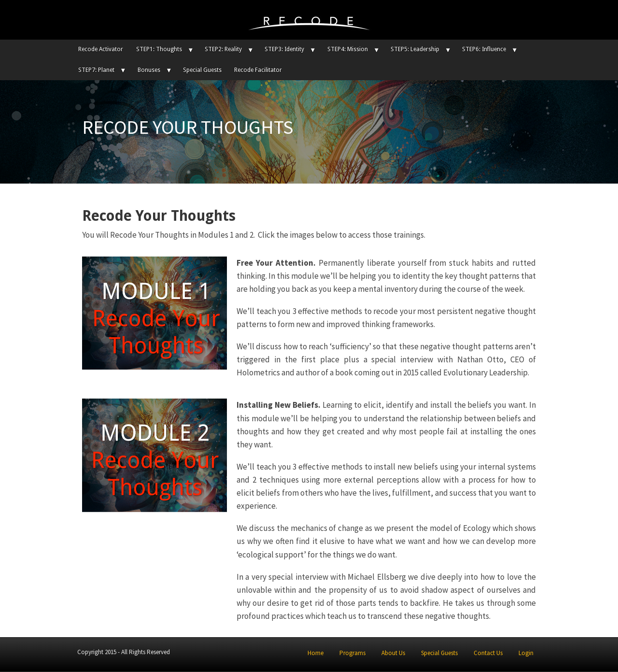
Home (316, 653)
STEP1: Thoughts (159, 49)
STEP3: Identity (284, 49)
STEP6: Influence (484, 49)
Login (526, 653)
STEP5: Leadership (415, 49)
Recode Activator (101, 49)
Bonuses (149, 70)
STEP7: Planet (96, 70)
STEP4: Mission (348, 49)
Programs (352, 653)
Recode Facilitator (258, 70)
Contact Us (488, 653)
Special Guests (202, 70)
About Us (393, 653)
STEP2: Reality (223, 49)
